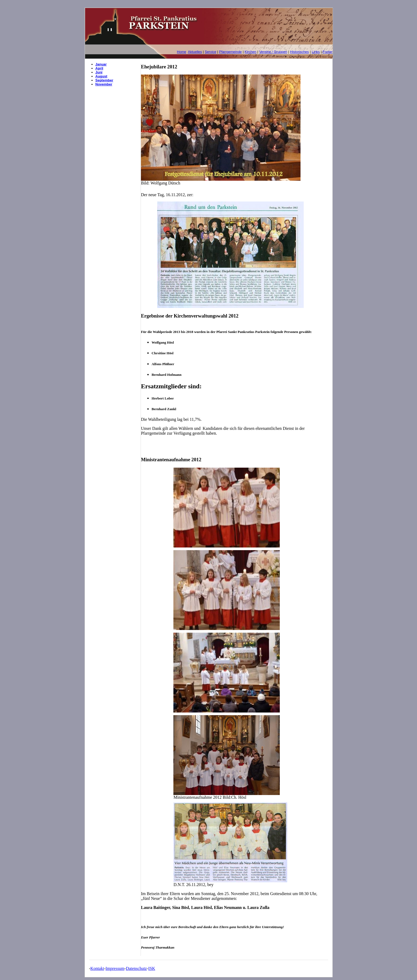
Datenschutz (136, 968)
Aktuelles (195, 52)
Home (182, 52)
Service (210, 52)
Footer (328, 52)
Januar (101, 64)
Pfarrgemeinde (230, 52)
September (104, 80)
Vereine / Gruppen (273, 52)
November (104, 84)
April (99, 68)
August (101, 76)
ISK (152, 968)
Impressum (115, 968)
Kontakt (97, 968)
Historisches (300, 52)
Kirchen (251, 52)
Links (316, 52)
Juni (99, 72)
